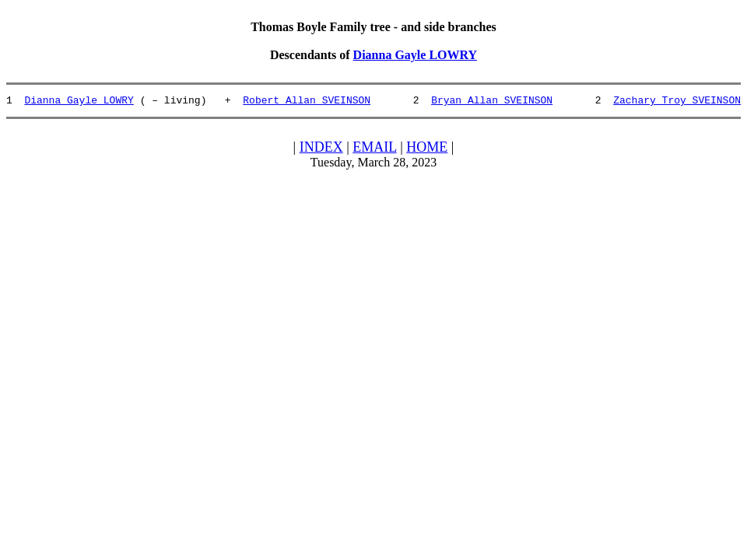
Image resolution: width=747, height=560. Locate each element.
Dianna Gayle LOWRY (415, 55)
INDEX (321, 149)
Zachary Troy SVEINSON (677, 102)
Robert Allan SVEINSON (307, 102)
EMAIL (374, 149)
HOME (427, 149)
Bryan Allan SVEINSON (492, 102)
